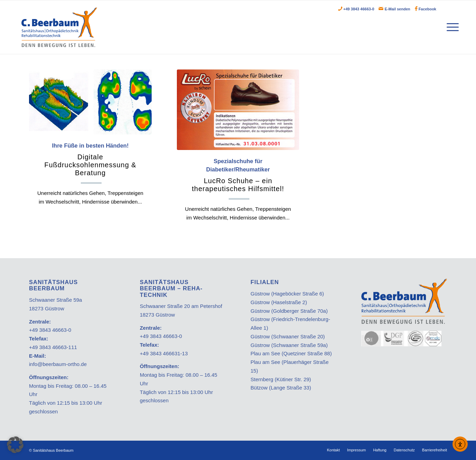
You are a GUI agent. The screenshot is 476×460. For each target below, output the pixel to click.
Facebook (427, 9)
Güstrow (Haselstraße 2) (279, 302)
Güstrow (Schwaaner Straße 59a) (289, 345)
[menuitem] (451, 27)
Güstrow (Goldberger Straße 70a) (289, 311)
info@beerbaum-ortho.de (58, 364)
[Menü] (451, 27)
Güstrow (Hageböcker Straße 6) (287, 294)
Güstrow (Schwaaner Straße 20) (288, 336)
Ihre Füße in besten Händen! (90, 160)
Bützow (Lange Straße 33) (281, 388)
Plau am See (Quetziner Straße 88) (291, 353)
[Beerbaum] (59, 27)
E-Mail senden (398, 9)
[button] (15, 445)
